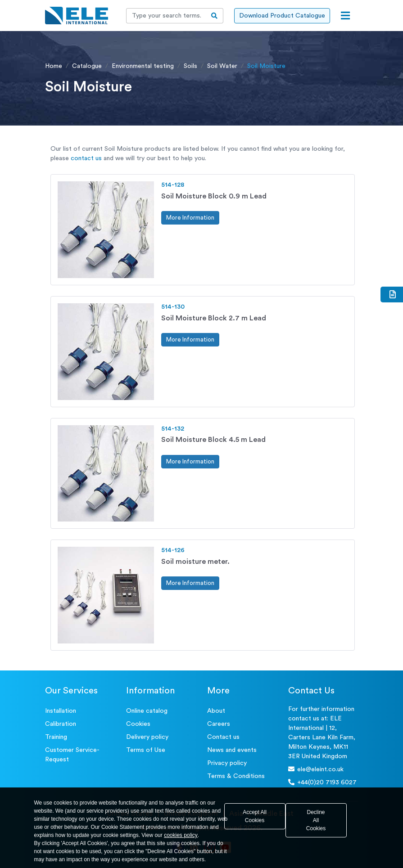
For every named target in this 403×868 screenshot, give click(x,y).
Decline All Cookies (316, 820)
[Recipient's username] (166, 16)
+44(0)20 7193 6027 (322, 782)
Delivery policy (147, 737)
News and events (232, 750)
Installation (61, 711)
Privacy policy (227, 763)
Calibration (61, 724)
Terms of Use (146, 750)
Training (56, 737)
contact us (86, 158)
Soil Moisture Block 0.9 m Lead (214, 196)
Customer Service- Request (72, 755)
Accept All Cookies (255, 816)
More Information (190, 218)
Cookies (138, 724)
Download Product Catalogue (282, 16)
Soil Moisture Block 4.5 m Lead (213, 440)
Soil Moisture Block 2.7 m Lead (214, 318)
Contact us (223, 737)
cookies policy (181, 835)
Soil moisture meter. (195, 562)
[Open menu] (345, 16)
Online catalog (147, 711)
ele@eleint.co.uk (316, 769)
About (216, 711)
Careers (219, 724)
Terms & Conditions (236, 776)
